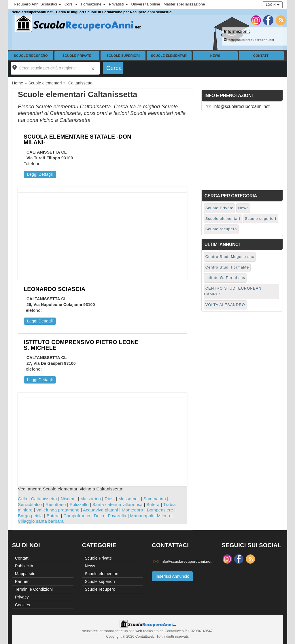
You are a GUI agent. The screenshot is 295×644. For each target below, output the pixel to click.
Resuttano (56, 504)
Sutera (153, 504)
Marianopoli (141, 516)
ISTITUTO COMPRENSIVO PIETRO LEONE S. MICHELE (81, 345)
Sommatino (155, 499)
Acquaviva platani (101, 510)
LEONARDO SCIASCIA (54, 289)
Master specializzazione (184, 4)
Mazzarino (91, 499)
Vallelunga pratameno (58, 510)
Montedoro (133, 510)
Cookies (22, 605)
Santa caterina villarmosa (118, 504)
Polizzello (79, 504)
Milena (164, 516)
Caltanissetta (44, 499)
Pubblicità (24, 566)
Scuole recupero (31, 56)
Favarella (117, 516)
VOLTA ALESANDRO (225, 305)
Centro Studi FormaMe (227, 267)
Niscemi (69, 499)
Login (273, 5)
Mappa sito (25, 574)
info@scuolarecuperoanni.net (249, 40)
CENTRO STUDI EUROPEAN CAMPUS (233, 291)
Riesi (110, 499)
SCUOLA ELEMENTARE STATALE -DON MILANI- (77, 139)
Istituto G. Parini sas (225, 278)
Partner (22, 581)
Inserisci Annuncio (172, 576)
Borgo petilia (30, 516)
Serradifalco (30, 504)
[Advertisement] (102, 233)
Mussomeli (129, 499)
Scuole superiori (123, 56)
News (215, 56)
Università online (146, 4)
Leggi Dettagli (40, 174)
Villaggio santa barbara (41, 521)
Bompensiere (160, 510)
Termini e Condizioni (34, 589)
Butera (53, 516)
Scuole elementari (169, 56)
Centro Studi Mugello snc (230, 257)
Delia (99, 516)
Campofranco (77, 516)
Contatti (261, 56)
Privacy (22, 597)
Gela (23, 499)
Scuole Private (77, 56)
